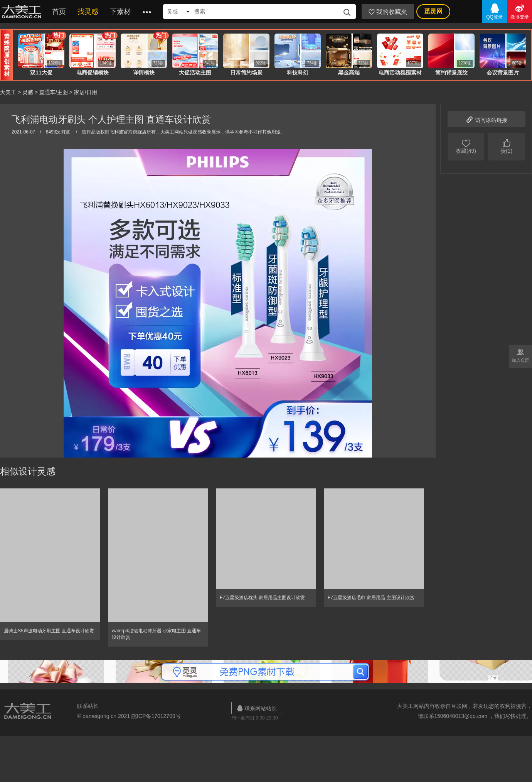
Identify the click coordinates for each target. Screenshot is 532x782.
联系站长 (88, 706)
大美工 (23, 12)
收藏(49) (466, 146)
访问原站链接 (487, 119)
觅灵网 (433, 11)
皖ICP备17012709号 (156, 716)
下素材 (120, 12)
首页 (59, 12)
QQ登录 (494, 11)
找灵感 (88, 12)
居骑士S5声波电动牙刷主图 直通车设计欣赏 (49, 631)
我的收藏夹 (388, 12)
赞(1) (506, 146)
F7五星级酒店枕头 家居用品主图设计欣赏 (262, 598)
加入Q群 (520, 355)
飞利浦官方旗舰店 (128, 132)
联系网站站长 (257, 708)
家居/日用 (86, 92)
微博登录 (519, 11)
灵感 (28, 92)
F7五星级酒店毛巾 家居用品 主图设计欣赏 (371, 598)
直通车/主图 (54, 92)
